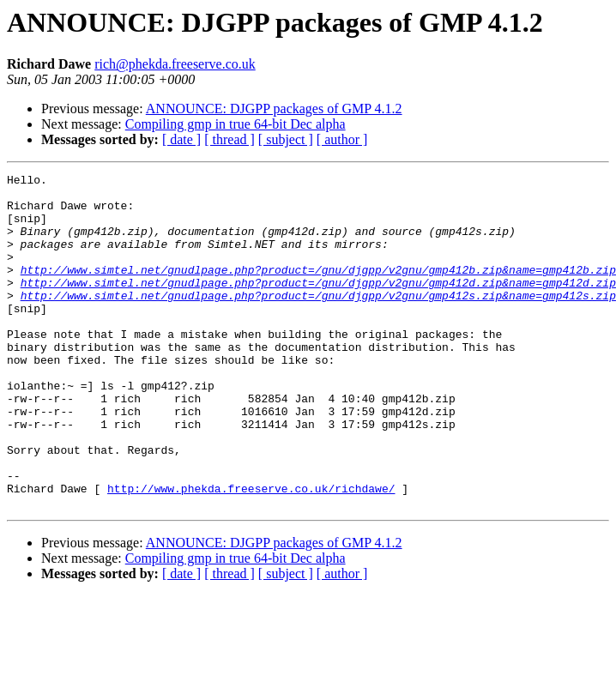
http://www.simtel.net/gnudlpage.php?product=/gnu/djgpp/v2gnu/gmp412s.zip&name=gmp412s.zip (318, 321)
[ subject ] (286, 139)
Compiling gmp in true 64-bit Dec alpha (236, 124)
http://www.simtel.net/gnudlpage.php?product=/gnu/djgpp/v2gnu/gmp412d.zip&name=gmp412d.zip (318, 305)
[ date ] (181, 139)
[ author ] (342, 139)
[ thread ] (229, 139)
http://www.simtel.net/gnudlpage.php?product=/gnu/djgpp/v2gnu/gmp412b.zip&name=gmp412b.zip (318, 290)
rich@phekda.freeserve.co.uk (175, 64)
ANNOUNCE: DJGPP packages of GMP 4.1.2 (274, 109)
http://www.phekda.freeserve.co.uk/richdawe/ (251, 552)
